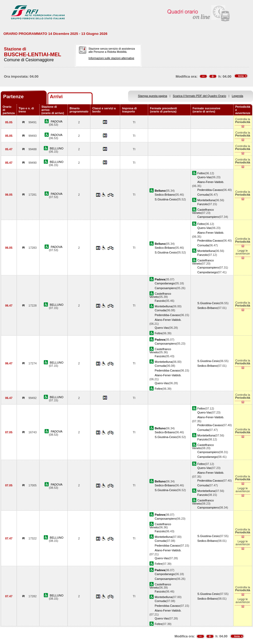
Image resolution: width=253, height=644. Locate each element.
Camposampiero (208, 217)
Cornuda (203, 195)
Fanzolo (203, 204)
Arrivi (56, 97)
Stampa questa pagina (152, 96)
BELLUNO (57, 148)
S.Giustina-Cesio (166, 199)
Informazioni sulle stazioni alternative (111, 58)
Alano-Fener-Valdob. (211, 182)
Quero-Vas (204, 177)
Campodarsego (207, 272)
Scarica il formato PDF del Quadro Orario (200, 96)
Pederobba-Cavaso (210, 190)
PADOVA (57, 121)
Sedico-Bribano (165, 195)
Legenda (238, 96)
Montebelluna (206, 200)
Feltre (201, 173)
